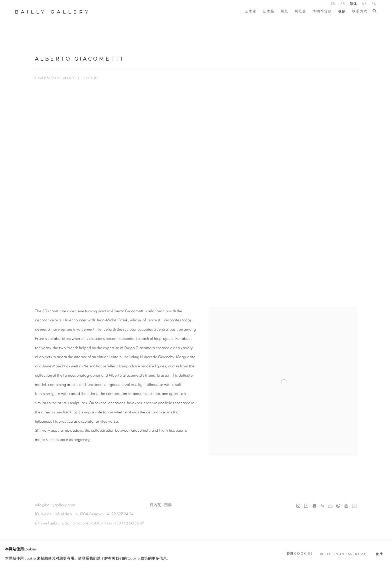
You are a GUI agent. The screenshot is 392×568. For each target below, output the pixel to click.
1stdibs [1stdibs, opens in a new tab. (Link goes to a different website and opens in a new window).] (322, 506)
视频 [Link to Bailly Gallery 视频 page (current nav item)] (342, 11)
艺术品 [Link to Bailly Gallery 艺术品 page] (269, 11)
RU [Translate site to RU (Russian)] (374, 4)
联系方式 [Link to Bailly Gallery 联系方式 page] (360, 11)
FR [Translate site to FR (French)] (343, 4)
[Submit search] (375, 11)
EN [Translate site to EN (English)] (333, 4)
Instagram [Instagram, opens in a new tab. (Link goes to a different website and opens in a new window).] (298, 506)
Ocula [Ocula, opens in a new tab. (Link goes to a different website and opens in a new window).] (330, 506)
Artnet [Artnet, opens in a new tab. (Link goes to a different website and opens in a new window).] (314, 506)
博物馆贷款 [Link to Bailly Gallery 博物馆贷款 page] (322, 11)
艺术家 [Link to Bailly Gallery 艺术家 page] (251, 11)
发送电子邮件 (338, 506)
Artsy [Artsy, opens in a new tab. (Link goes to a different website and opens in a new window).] (306, 506)
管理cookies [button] (300, 554)
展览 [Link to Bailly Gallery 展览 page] (285, 11)
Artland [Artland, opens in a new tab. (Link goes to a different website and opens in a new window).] (354, 506)
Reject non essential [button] (343, 554)
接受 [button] (380, 554)
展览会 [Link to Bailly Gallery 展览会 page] (301, 11)
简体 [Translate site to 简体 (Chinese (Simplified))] (354, 4)
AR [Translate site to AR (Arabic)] (364, 4)
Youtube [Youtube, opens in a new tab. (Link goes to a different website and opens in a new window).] (346, 506)
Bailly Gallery (53, 12)
